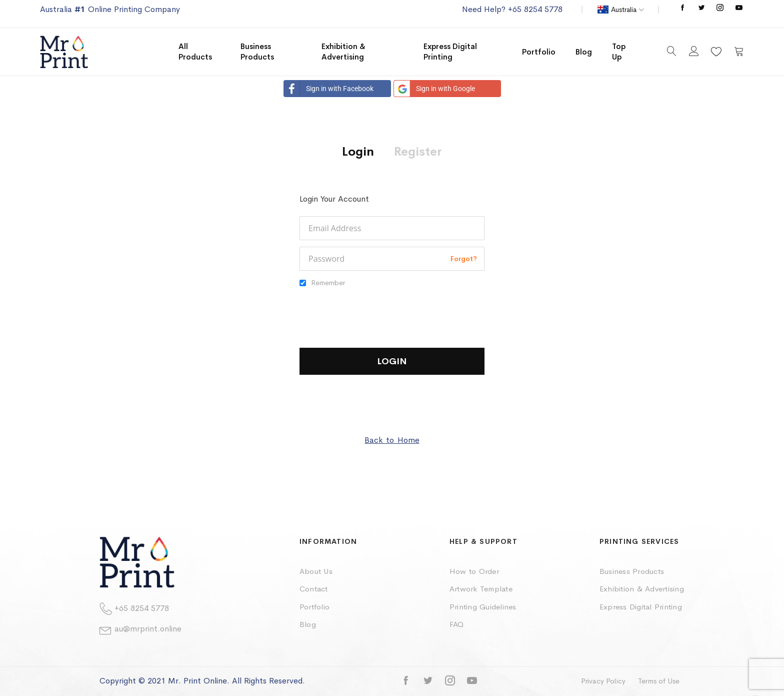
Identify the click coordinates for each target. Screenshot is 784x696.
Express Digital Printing (641, 607)
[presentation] (375, 313)
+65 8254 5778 (142, 608)
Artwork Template (481, 589)
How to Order (474, 571)
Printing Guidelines (483, 607)
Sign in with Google (434, 89)
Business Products (632, 571)
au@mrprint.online (148, 629)
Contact (314, 589)
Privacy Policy (603, 681)
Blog (308, 624)
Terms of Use (659, 681)
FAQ (457, 624)
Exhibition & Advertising (642, 589)
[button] (621, 10)
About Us (316, 571)
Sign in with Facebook (329, 89)
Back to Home (392, 440)
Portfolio (314, 607)
